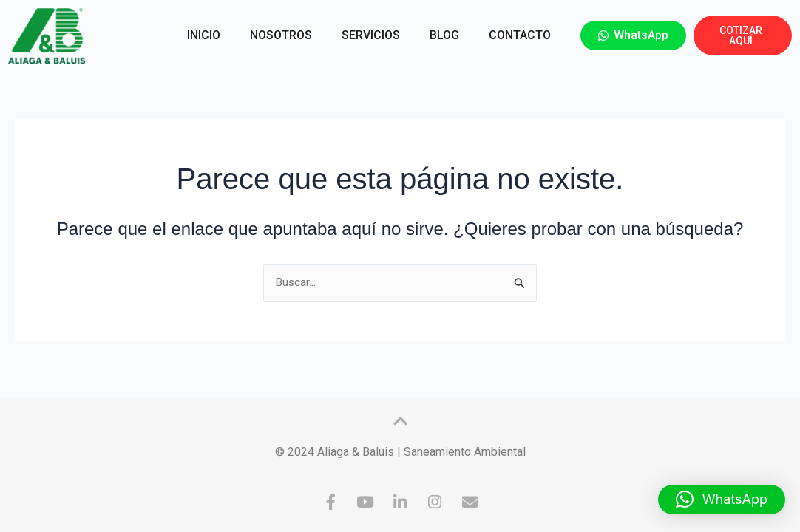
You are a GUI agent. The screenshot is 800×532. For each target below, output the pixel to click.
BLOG (444, 35)
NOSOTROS (281, 35)
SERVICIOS (371, 35)
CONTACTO (520, 35)
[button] (722, 499)
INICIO (204, 35)
